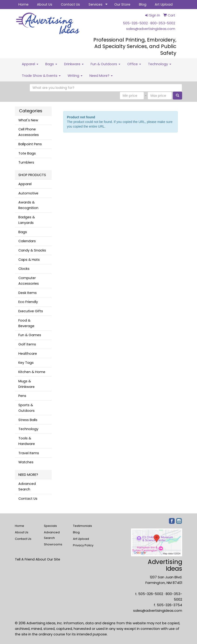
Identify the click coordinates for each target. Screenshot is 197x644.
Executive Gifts (31, 311)
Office (134, 64)
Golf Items (27, 344)
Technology (160, 64)
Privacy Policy (83, 545)
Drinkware (74, 64)
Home (23, 4)
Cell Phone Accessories (29, 132)
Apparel (30, 64)
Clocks (24, 269)
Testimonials (82, 526)
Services (95, 4)
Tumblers (26, 162)
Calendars (27, 241)
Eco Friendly (28, 302)
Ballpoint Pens (30, 144)
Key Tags (26, 363)
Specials (50, 526)
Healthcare (28, 354)
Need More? (101, 76)
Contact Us (70, 4)
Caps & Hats (29, 260)
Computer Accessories (29, 281)
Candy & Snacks (32, 250)
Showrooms (53, 544)
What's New (28, 120)
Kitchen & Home (32, 372)
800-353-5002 (163, 23)
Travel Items (29, 453)
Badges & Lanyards (27, 220)
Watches (26, 462)
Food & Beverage (26, 323)
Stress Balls (28, 420)
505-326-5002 (135, 23)
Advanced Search (27, 486)
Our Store (122, 4)
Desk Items (28, 293)
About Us (45, 4)
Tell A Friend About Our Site (38, 559)
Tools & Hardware (27, 441)
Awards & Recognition (28, 205)
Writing (75, 76)
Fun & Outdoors (105, 64)
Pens (22, 396)
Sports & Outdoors (26, 408)
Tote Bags (27, 153)
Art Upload (164, 4)
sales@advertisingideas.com (151, 29)
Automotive (28, 193)
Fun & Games (30, 335)
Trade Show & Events (41, 76)
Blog (143, 4)
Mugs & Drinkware (26, 384)
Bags (51, 64)
